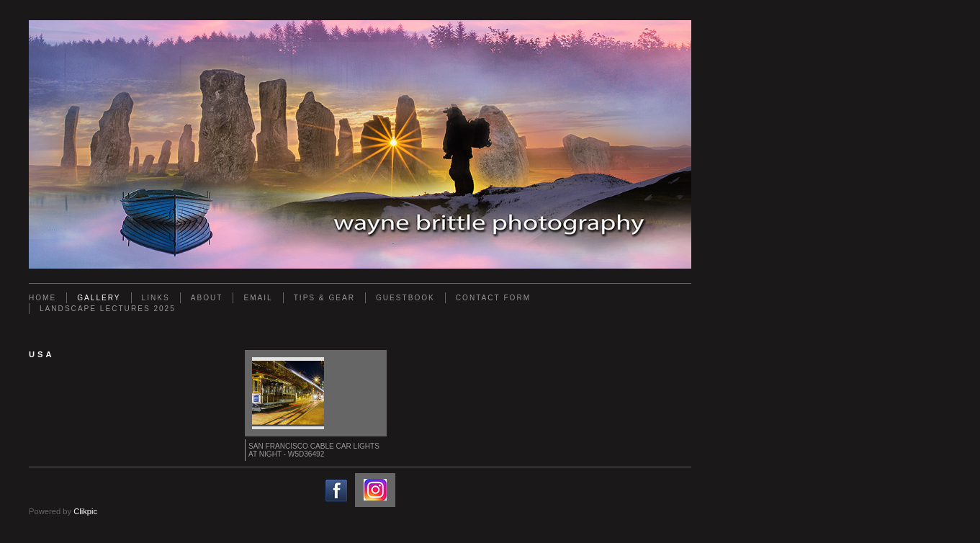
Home (42, 298)
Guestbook (405, 298)
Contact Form (493, 298)
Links (156, 298)
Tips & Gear (324, 298)
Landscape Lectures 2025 (108, 309)
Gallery (99, 298)
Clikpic (85, 511)
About (207, 298)
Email (258, 298)
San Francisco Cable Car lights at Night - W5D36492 (314, 450)
